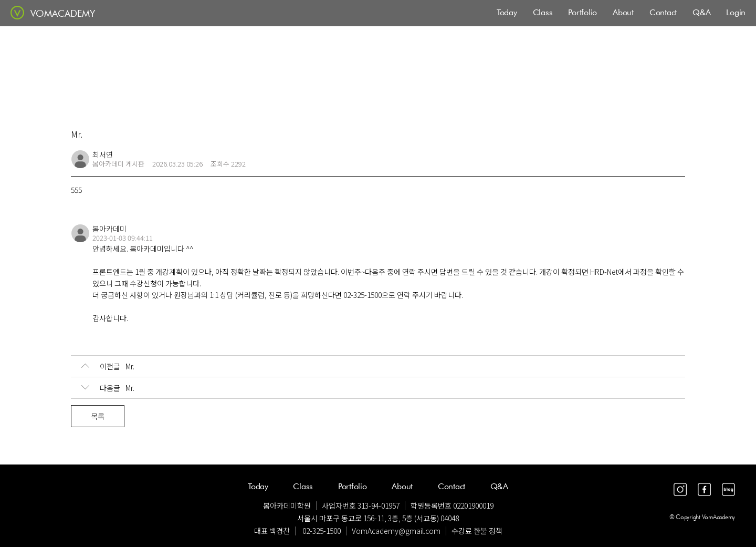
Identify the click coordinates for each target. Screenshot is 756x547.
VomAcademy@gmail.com (396, 531)
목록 (98, 416)
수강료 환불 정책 (477, 531)
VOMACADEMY (63, 13)
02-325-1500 (322, 531)
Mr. (108, 366)
